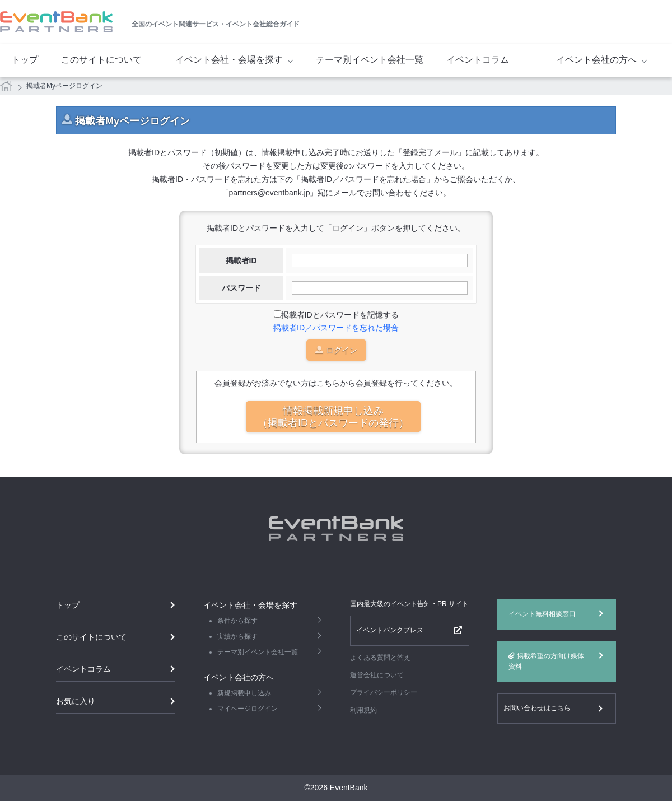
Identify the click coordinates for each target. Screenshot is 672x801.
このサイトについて (101, 60)
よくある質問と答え (380, 658)
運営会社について (377, 675)
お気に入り (76, 701)
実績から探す (237, 636)
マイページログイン (248, 709)
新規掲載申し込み (244, 693)
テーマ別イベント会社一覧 (370, 60)
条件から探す (237, 621)
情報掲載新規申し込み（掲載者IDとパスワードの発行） (333, 417)
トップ (25, 60)
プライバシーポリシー (384, 692)
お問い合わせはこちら (537, 708)
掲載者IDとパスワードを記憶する (340, 315)
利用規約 (363, 710)
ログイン (336, 351)
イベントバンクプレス (390, 630)
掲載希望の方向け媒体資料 (546, 661)
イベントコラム (478, 60)
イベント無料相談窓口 (542, 614)
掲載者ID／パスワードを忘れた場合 (336, 328)
